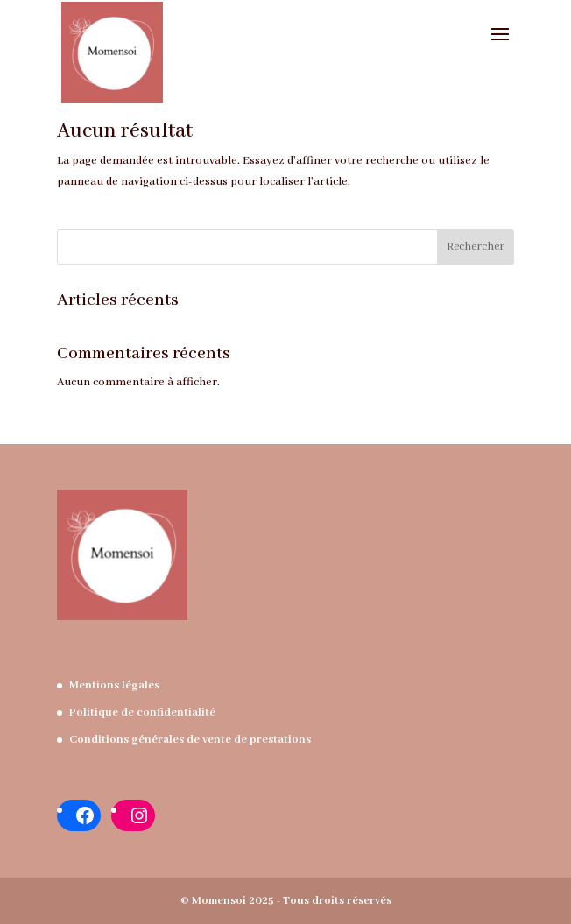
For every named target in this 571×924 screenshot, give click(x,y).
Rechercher (476, 247)
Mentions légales (114, 685)
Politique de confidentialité (142, 712)
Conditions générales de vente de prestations (190, 740)
